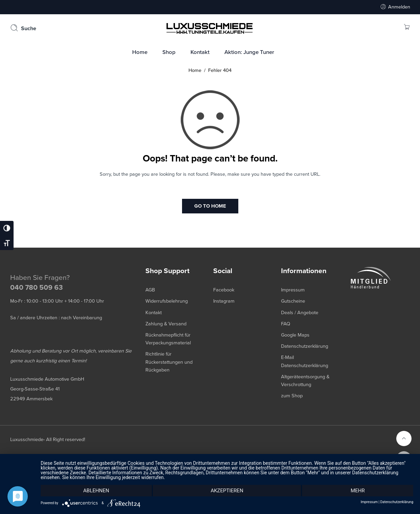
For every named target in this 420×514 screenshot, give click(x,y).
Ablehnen (96, 491)
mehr (358, 491)
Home (195, 70)
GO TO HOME (210, 206)
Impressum (369, 502)
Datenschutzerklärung (397, 502)
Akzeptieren (227, 491)
